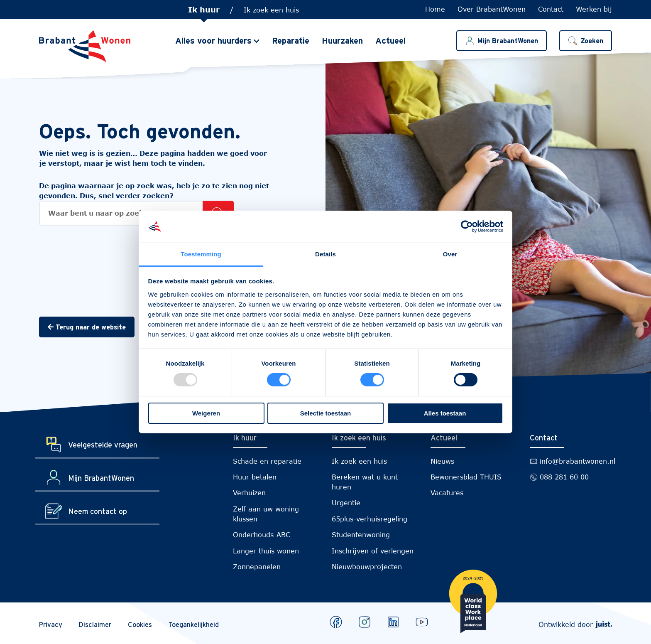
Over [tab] (450, 254)
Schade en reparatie (267, 461)
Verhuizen (249, 493)
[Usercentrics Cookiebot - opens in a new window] (467, 226)
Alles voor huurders (213, 41)
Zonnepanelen (257, 567)
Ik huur (204, 10)
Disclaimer (95, 624)
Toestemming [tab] (201, 254)
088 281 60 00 (564, 477)
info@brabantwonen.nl (578, 461)
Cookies (140, 624)
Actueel (390, 41)
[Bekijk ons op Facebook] (336, 622)
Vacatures (447, 493)
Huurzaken (342, 41)
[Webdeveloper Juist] (604, 624)
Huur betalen (255, 477)
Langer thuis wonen (266, 551)
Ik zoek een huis (271, 10)
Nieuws (442, 461)
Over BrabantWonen (492, 9)
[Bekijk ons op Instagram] (365, 622)
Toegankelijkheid (194, 624)
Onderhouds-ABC (262, 535)
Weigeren (206, 413)
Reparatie (291, 41)
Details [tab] (325, 254)
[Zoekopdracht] (137, 213)
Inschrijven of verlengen (373, 551)
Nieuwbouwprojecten (367, 567)
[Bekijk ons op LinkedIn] (393, 622)
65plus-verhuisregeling (370, 519)
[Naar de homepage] (85, 46)
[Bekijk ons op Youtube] (422, 622)
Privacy (51, 624)
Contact (551, 9)
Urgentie (346, 503)
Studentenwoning (361, 535)
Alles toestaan (445, 413)
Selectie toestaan (326, 413)
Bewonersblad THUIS (466, 477)
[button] (586, 41)
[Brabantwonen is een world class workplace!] (473, 603)
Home (435, 9)
